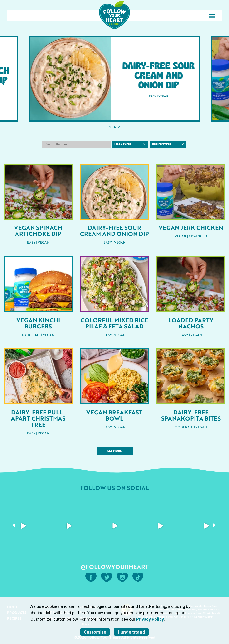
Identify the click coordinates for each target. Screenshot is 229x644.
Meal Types (130, 144)
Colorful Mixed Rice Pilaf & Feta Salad (114, 323)
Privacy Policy (150, 619)
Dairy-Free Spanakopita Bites (191, 415)
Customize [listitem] (95, 632)
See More (114, 451)
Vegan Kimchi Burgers (38, 323)
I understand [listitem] (131, 632)
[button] (212, 16)
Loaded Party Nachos (191, 323)
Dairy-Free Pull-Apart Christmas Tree (38, 418)
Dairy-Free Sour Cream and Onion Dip (114, 231)
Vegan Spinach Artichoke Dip (38, 231)
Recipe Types (168, 144)
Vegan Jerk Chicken (191, 227)
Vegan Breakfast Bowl (114, 415)
